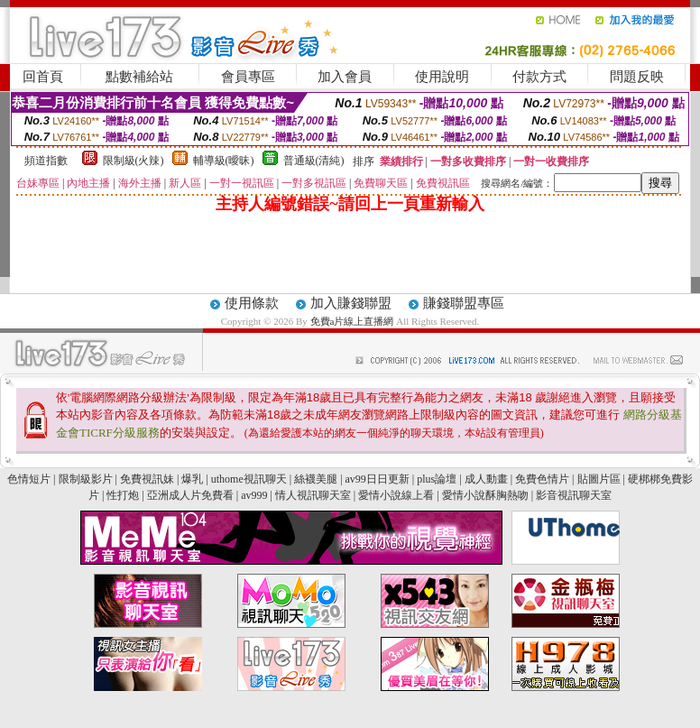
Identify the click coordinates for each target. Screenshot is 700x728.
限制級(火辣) (134, 161)
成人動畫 (486, 479)
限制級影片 (86, 479)
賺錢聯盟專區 (464, 303)
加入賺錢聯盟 (351, 303)
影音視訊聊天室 (574, 495)
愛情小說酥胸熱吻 (485, 495)
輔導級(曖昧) (224, 161)
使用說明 (442, 77)
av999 (254, 495)
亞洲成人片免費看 (190, 495)
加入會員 (345, 77)
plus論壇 (437, 479)
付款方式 (539, 77)
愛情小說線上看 (396, 495)
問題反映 (637, 77)
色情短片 (29, 479)
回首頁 (43, 77)
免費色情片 (542, 479)
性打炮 (123, 495)
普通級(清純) (314, 161)
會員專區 (248, 77)
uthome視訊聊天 (249, 479)
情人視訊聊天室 (313, 495)
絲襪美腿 (316, 479)
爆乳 (192, 479)
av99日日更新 (378, 479)
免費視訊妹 (147, 479)
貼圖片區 (599, 479)
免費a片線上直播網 (354, 321)
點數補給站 (139, 77)
